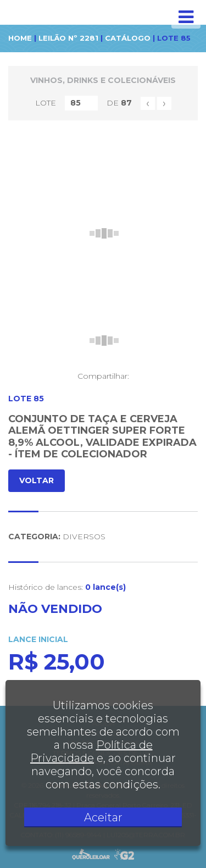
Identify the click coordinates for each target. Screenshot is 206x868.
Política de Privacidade (91, 751)
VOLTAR (37, 480)
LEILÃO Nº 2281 (68, 38)
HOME (20, 38)
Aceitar (103, 817)
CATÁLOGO (128, 38)
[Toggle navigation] (186, 17)
